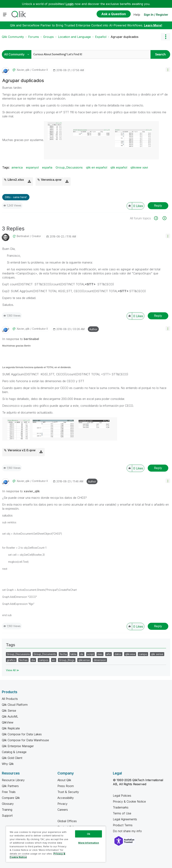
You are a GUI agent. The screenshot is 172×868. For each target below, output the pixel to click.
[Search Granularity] (18, 54)
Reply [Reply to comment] (158, 316)
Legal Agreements (125, 819)
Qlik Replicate (11, 728)
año (109, 654)
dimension (100, 660)
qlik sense (157, 654)
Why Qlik (8, 764)
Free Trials (9, 792)
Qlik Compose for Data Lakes (22, 734)
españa (47, 167)
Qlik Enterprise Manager (18, 746)
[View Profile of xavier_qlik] (23, 70)
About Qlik (64, 780)
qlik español (119, 167)
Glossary (8, 804)
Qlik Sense (9, 711)
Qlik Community (13, 37)
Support (7, 816)
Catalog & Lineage (14, 752)
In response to (21, 339)
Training (7, 810)
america (17, 167)
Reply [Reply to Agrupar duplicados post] (158, 205)
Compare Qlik (11, 798)
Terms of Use (122, 813)
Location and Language (74, 37)
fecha (63, 654)
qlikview (130, 654)
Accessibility (66, 798)
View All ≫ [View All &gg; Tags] (13, 670)
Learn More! (153, 25)
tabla (73, 654)
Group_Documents (45, 654)
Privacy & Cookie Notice (129, 801)
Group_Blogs (67, 660)
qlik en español (97, 167)
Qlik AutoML (10, 716)
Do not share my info (128, 831)
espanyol (32, 167)
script (90, 654)
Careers (63, 810)
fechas (23, 660)
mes (100, 654)
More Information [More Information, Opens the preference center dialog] (89, 843)
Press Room (66, 786)
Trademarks (121, 807)
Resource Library (13, 780)
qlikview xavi (139, 167)
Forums (34, 37)
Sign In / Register (156, 15)
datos (118, 654)
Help (137, 15)
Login (70, 4)
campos (44, 660)
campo (143, 654)
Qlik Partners (10, 786)
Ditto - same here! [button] (16, 197)
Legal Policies (122, 796)
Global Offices (67, 821)
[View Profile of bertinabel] (23, 236)
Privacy (62, 804)
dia (33, 660)
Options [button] (166, 37)
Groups (48, 37)
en (54, 660)
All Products (10, 699)
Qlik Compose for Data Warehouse (25, 740)
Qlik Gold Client (12, 758)
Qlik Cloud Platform (15, 705)
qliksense (84, 660)
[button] (168, 70)
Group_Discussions (69, 167)
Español (101, 37)
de (82, 654)
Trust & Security (68, 792)
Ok (89, 834)
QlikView (8, 722)
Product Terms (123, 825)
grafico (11, 660)
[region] (56, 844)
